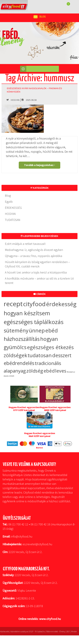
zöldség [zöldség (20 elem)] (35, 371)
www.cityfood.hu (50, 619)
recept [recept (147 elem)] (13, 304)
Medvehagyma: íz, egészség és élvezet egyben (34, 250)
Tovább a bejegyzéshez (39, 165)
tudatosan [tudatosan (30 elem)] (40, 355)
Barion (39, 448)
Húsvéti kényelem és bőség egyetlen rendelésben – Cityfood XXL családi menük (37, 264)
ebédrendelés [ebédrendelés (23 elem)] (19, 363)
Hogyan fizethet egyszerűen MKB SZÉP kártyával (55, 409)
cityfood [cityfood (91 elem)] (34, 304)
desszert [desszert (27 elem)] (62, 355)
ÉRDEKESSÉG (13, 208)
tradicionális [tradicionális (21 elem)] (48, 363)
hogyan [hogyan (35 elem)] (49, 339)
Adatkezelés (5, 632)
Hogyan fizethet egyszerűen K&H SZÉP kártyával (40, 435)
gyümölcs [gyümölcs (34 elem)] (15, 347)
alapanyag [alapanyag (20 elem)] (15, 371)
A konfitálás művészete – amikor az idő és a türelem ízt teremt (39, 281)
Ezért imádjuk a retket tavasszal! (25, 244)
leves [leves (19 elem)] (61, 371)
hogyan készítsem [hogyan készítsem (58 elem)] (27, 313)
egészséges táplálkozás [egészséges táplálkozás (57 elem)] (34, 322)
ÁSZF (31, 632)
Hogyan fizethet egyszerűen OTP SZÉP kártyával (24, 409)
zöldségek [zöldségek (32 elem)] (15, 355)
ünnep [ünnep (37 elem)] (37, 330)
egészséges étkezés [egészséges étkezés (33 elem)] (50, 347)
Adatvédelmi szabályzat (19, 632)
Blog (8, 196)
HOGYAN (15, 100)
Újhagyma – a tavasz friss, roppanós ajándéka (34, 256)
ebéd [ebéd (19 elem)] (49, 371)
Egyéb (9, 202)
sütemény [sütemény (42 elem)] (16, 330)
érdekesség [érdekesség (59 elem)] (61, 304)
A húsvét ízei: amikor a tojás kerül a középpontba (36, 272)
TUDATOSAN (13, 220)
